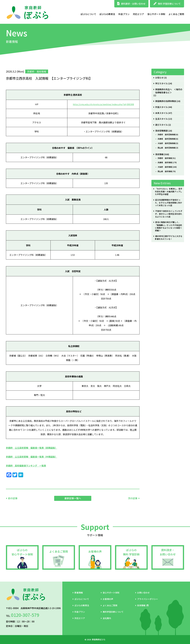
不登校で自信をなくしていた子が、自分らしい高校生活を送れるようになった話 (169, 214)
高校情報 (159, 154)
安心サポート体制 (156, 14)
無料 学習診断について (167, 4)
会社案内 (106, 618)
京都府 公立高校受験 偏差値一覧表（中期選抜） (32, 457)
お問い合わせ (142, 593)
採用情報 (142, 605)
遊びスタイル (161, 125)
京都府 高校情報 (165, 158)
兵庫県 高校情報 (165, 162)
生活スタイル (161, 119)
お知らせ (159, 78)
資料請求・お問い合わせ (131, 4)
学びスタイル (161, 83)
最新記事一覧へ (73, 498)
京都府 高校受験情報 (167, 135)
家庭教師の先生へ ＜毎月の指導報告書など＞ (169, 91)
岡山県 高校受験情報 (167, 148)
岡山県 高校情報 (165, 171)
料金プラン (124, 14)
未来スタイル (161, 113)
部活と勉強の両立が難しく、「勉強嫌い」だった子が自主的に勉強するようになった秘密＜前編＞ (168, 226)
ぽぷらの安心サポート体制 (22, 552)
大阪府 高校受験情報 (167, 143)
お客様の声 (95, 551)
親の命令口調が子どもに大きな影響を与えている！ (169, 238)
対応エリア (138, 14)
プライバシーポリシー (147, 599)
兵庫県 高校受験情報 (167, 139)
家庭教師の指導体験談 (166, 101)
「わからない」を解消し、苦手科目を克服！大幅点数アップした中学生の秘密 (169, 192)
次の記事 (133, 498)
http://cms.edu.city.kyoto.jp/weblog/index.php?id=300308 (103, 104)
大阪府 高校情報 (165, 167)
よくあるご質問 (176, 14)
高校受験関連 (161, 131)
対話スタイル (161, 107)
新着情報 (78, 593)
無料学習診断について (112, 612)
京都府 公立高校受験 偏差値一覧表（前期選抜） (32, 448)
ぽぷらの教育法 (107, 14)
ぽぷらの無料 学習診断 (131, 552)
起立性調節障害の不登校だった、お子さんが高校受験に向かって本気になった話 (168, 203)
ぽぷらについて (88, 14)
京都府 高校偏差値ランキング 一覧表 (26, 466)
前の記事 (13, 498)
